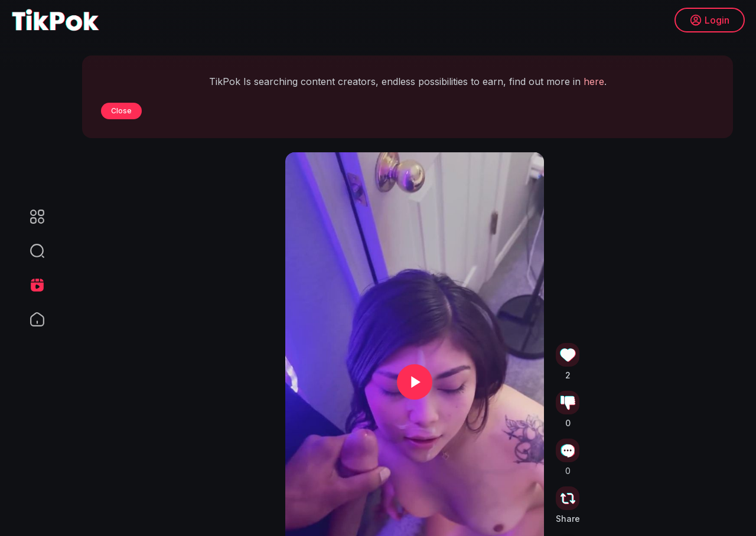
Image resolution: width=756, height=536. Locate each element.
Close (121, 111)
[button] (30, 251)
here (594, 81)
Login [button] (709, 21)
